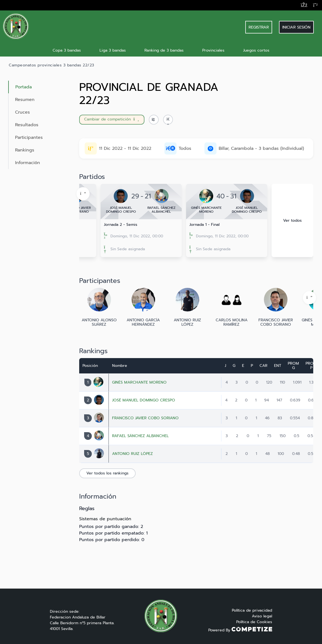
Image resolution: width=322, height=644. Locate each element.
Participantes (29, 137)
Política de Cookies (254, 622)
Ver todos (292, 220)
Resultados (27, 125)
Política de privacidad (252, 610)
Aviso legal (262, 616)
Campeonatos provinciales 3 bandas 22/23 (52, 65)
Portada (24, 87)
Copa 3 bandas (67, 50)
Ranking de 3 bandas (164, 50)
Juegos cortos (256, 50)
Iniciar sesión (296, 27)
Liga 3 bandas (113, 50)
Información (28, 163)
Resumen (25, 100)
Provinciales (213, 50)
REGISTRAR (259, 27)
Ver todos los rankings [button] (107, 473)
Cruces (22, 112)
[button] (168, 120)
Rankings (25, 150)
